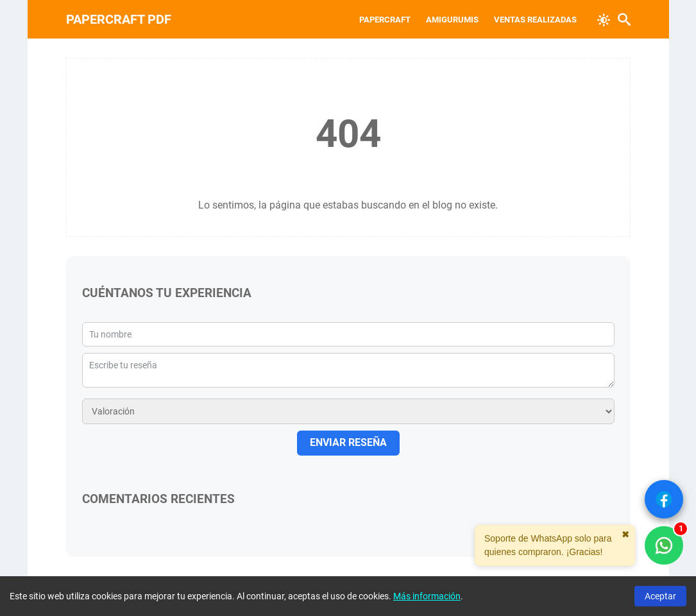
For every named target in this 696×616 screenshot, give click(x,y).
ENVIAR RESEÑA (348, 442)
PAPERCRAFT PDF (119, 19)
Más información (427, 596)
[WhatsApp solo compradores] (664, 545)
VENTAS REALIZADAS (535, 20)
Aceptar (660, 596)
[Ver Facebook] (664, 499)
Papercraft (385, 20)
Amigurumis (452, 20)
